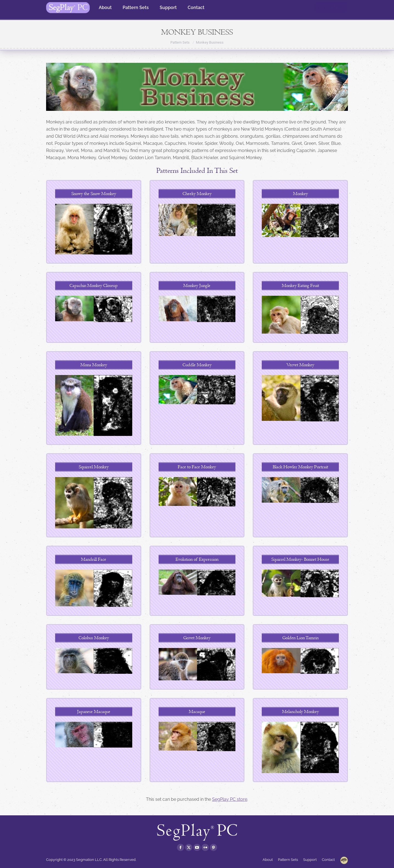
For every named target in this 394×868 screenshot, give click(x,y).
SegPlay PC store (230, 799)
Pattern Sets (180, 42)
